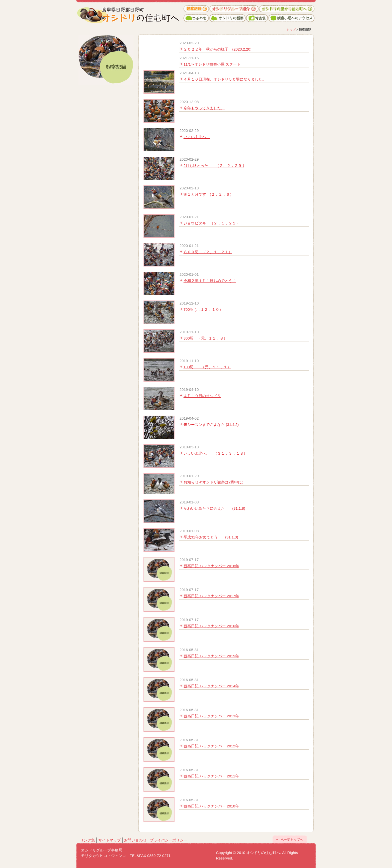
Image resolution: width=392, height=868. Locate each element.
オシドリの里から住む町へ (286, 9)
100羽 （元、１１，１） (207, 367)
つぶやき (196, 18)
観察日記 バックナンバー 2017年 (211, 596)
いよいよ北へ (197, 137)
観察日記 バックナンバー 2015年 (211, 656)
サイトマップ (109, 840)
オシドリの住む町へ (130, 13)
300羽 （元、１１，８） (205, 338)
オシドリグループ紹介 (234, 9)
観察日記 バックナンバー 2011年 (211, 776)
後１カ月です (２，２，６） (208, 194)
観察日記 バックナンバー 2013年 (211, 716)
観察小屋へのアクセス (291, 18)
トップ (291, 30)
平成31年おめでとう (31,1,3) (211, 537)
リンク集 (87, 840)
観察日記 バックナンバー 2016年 (211, 626)
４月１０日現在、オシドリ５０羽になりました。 (225, 79)
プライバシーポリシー (168, 840)
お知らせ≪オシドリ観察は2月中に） (214, 482)
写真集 (257, 18)
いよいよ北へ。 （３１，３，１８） (215, 453)
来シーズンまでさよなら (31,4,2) (211, 424)
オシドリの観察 (228, 18)
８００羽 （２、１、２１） (208, 252)
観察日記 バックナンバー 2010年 (211, 806)
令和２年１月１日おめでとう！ (210, 281)
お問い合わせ (135, 840)
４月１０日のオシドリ (202, 396)
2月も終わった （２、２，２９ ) (214, 166)
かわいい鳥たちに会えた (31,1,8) (214, 508)
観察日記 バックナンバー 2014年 (211, 686)
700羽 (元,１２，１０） (203, 309)
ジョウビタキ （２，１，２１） (212, 223)
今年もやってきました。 (204, 108)
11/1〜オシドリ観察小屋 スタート (212, 64)
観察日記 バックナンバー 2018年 (211, 566)
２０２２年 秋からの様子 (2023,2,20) (217, 49)
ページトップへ (290, 839)
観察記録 (196, 9)
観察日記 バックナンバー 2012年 (211, 746)
